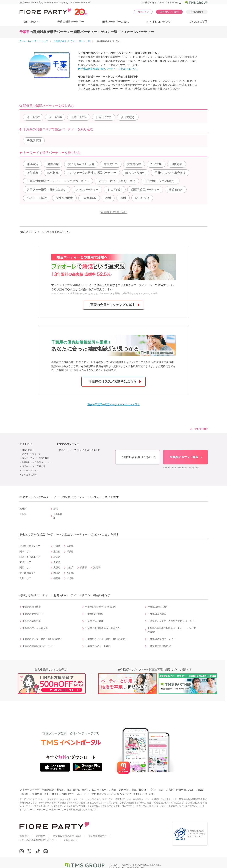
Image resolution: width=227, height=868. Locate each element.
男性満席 (53, 164)
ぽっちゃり (142, 198)
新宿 (56, 509)
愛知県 (57, 562)
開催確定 (32, 164)
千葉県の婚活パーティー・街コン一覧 (72, 41)
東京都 (57, 552)
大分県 (70, 578)
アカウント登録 (169, 12)
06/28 (55, 117)
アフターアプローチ (31, 454)
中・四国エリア (28, 573)
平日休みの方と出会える (170, 173)
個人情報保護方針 (98, 836)
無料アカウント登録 (184, 457)
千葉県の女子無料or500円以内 (100, 607)
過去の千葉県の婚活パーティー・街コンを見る (113, 405)
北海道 (57, 546)
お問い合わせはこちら (136, 457)
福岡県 (57, 578)
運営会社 (24, 836)
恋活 (108, 198)
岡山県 (57, 573)
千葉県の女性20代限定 (159, 646)
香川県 (70, 573)
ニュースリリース (30, 470)
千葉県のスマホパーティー (162, 639)
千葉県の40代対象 (32, 621)
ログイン (143, 12)
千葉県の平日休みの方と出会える (102, 628)
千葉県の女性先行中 (33, 614)
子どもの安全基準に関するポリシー (38, 840)
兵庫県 (83, 568)
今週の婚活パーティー (71, 22)
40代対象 (32, 173)
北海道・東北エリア (30, 546)
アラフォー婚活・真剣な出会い (47, 190)
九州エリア (25, 578)
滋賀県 (97, 568)
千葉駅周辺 (34, 141)
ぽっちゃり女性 (135, 173)
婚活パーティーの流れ (115, 22)
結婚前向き (176, 190)
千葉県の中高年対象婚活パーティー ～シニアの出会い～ (172, 630)
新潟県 (57, 557)
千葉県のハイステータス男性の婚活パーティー (172, 621)
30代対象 (177, 164)
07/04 (79, 117)
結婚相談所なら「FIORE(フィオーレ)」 (161, 2)
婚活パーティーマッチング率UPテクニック (79, 450)
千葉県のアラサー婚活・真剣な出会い (42, 639)
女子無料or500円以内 (81, 164)
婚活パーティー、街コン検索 (35, 458)
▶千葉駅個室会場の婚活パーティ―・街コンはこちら (108, 69)
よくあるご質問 (198, 22)
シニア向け (115, 190)
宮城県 (70, 546)
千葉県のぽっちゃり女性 (35, 628)
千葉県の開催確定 (32, 607)
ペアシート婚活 (37, 198)
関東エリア (25, 552)
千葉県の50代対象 (94, 621)
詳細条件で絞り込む (115, 212)
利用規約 (41, 836)
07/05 (104, 117)
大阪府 (57, 568)
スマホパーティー (87, 190)
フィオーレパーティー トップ (34, 41)
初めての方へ (31, 22)
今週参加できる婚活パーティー (37, 462)
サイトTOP (26, 444)
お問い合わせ (197, 12)
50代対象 (53, 173)
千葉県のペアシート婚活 (98, 646)
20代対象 (156, 164)
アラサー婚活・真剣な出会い (117, 181)
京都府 (70, 568)
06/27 (33, 117)
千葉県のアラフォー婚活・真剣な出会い (106, 639)
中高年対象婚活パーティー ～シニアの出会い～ (58, 181)
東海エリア (25, 562)
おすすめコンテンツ (159, 22)
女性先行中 (134, 164)
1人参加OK (89, 198)
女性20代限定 (64, 198)
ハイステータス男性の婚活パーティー (92, 173)
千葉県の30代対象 (157, 614)
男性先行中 (111, 164)
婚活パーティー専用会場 (33, 466)
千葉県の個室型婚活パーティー (38, 646)
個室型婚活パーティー (145, 190)
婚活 (123, 198)
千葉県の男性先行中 (158, 607)
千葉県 (70, 552)
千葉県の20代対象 (94, 614)
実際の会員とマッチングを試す (113, 305)
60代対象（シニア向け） (160, 181)
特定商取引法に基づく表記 (67, 836)
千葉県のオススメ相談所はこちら (113, 382)
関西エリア (25, 568)
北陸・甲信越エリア (30, 557)
